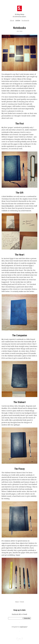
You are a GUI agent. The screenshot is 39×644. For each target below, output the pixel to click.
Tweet (22, 602)
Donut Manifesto (8, 206)
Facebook (15, 614)
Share (17, 602)
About (12, 21)
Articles (18, 21)
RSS (20, 614)
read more (23, 627)
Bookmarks (25, 21)
